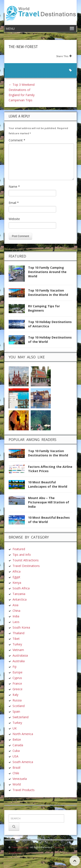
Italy (15, 695)
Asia (15, 605)
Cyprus (17, 678)
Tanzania (19, 594)
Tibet (16, 639)
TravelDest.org (20, 847)
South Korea (21, 627)
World (17, 784)
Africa (17, 571)
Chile (16, 773)
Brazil (16, 767)
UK (15, 728)
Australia (19, 661)
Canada (18, 745)
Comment (17, 140)
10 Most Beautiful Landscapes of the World (48, 484)
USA (15, 756)
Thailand (18, 633)
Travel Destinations (26, 566)
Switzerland (21, 717)
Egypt (16, 577)
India (16, 616)
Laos (16, 622)
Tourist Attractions (26, 560)
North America (23, 734)
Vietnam (18, 650)
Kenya (17, 583)
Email (14, 203)
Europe (17, 672)
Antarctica (20, 599)
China (16, 611)
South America (23, 762)
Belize (17, 739)
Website (14, 219)
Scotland (19, 706)
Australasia (20, 655)
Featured (19, 549)
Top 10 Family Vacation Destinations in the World (48, 293)
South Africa (21, 588)
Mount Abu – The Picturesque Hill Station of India (49, 502)
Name (14, 187)
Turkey (17, 644)
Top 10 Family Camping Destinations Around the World (47, 272)
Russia (17, 700)
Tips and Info (22, 555)
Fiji (14, 667)
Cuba (16, 751)
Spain (16, 711)
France (17, 683)
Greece (17, 689)
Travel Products (24, 790)
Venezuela (20, 779)
